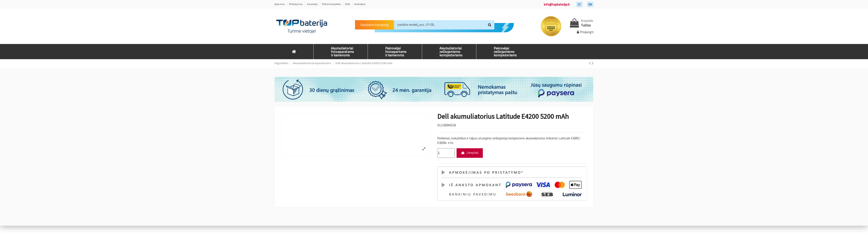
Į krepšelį (471, 153)
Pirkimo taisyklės (332, 4)
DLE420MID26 (447, 125)
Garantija (312, 4)
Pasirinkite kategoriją (375, 25)
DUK (348, 4)
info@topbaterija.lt (557, 4)
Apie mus (280, 4)
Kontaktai (360, 4)
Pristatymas (296, 4)
